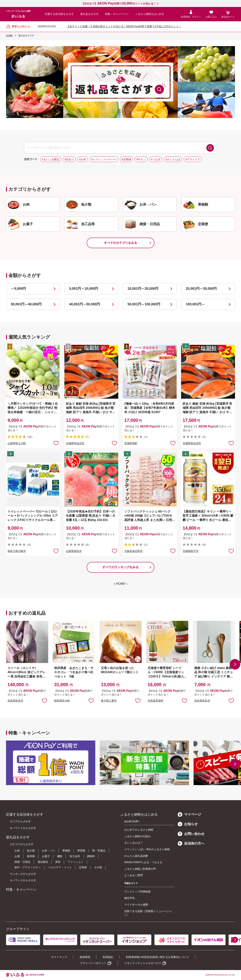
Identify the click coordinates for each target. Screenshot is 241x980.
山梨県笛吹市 (74, 551)
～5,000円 (18, 289)
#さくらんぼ (173, 159)
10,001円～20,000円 (143, 289)
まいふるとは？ (133, 843)
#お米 (83, 159)
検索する (210, 148)
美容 (58, 862)
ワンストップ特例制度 (137, 892)
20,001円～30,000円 (201, 289)
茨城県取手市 (191, 551)
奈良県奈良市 (15, 701)
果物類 (66, 851)
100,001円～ (195, 304)
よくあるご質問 (133, 875)
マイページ (189, 814)
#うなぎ (156, 159)
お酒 (17, 856)
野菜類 (81, 851)
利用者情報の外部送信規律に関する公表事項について (157, 957)
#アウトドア (193, 159)
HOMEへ (122, 584)
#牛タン (141, 159)
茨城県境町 (131, 443)
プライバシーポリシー (93, 963)
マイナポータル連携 (136, 905)
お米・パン (49, 851)
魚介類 (31, 851)
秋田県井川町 (62, 701)
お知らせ (188, 824)
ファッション (76, 862)
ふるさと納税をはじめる (150, 14)
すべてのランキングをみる (120, 567)
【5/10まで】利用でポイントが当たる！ (119, 4)
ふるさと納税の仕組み (137, 836)
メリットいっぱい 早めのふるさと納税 (147, 849)
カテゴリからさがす (22, 844)
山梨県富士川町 (17, 443)
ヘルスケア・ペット (60, 867)
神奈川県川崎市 (17, 551)
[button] (235, 664)
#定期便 (126, 159)
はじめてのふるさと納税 (139, 830)
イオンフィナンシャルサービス (143, 963)
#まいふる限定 (51, 159)
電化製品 (43, 862)
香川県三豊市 (109, 701)
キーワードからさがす (23, 828)
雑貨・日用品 (22, 862)
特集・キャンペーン (117, 14)
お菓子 (46, 856)
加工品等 (75, 856)
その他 (98, 867)
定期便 (83, 867)
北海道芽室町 (156, 701)
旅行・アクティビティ (28, 867)
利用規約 (108, 957)
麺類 (60, 856)
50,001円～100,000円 (144, 304)
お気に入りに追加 (44, 700)
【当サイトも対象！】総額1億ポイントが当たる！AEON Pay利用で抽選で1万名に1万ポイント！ (124, 26)
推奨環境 (85, 957)
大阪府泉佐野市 (133, 551)
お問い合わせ (191, 834)
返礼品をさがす (89, 14)
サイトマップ (59, 957)
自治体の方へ (191, 843)
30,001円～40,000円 (26, 304)
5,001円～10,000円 (84, 289)
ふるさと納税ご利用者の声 (140, 869)
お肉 (17, 851)
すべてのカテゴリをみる (120, 243)
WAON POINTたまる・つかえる (143, 862)
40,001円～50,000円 (85, 304)
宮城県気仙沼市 (75, 443)
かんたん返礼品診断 (136, 856)
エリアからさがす (20, 821)
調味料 (91, 856)
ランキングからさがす (23, 874)
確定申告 (130, 898)
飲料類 (31, 856)
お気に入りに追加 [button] (56, 443)
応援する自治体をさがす (59, 14)
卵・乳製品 (99, 851)
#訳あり (69, 159)
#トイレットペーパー (104, 159)
